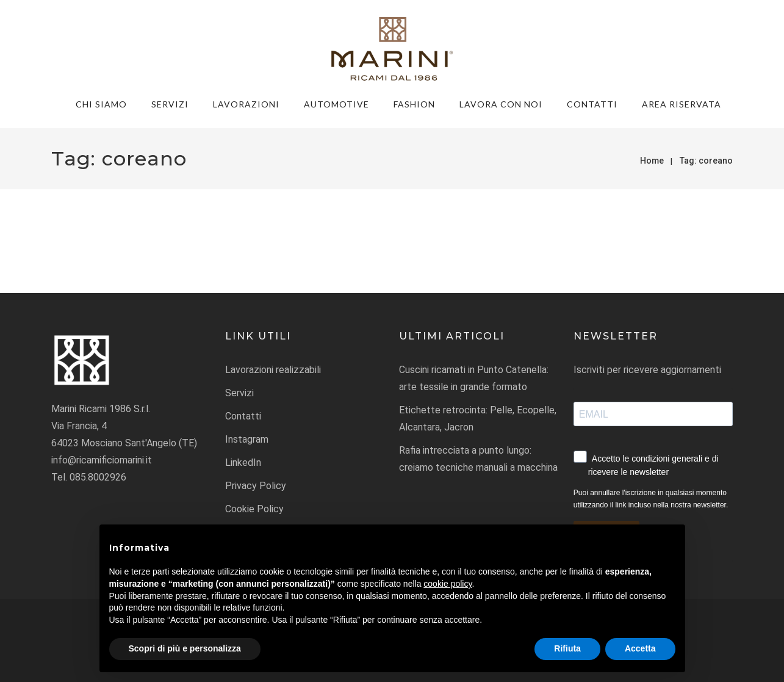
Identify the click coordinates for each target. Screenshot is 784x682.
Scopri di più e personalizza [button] (185, 648)
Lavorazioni (246, 104)
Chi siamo (101, 104)
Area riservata (682, 104)
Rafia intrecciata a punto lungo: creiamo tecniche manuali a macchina (478, 459)
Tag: (706, 161)
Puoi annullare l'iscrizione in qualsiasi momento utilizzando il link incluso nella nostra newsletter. (651, 499)
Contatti (592, 104)
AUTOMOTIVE (336, 104)
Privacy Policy (256, 486)
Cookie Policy (254, 509)
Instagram (247, 439)
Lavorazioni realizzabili (273, 370)
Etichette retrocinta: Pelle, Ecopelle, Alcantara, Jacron (478, 419)
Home (652, 161)
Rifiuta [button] (567, 648)
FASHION (414, 104)
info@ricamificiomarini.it (102, 460)
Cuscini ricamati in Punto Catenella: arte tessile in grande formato (474, 378)
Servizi (170, 104)
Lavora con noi (501, 104)
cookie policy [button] (448, 584)
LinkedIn (243, 463)
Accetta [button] (640, 648)
